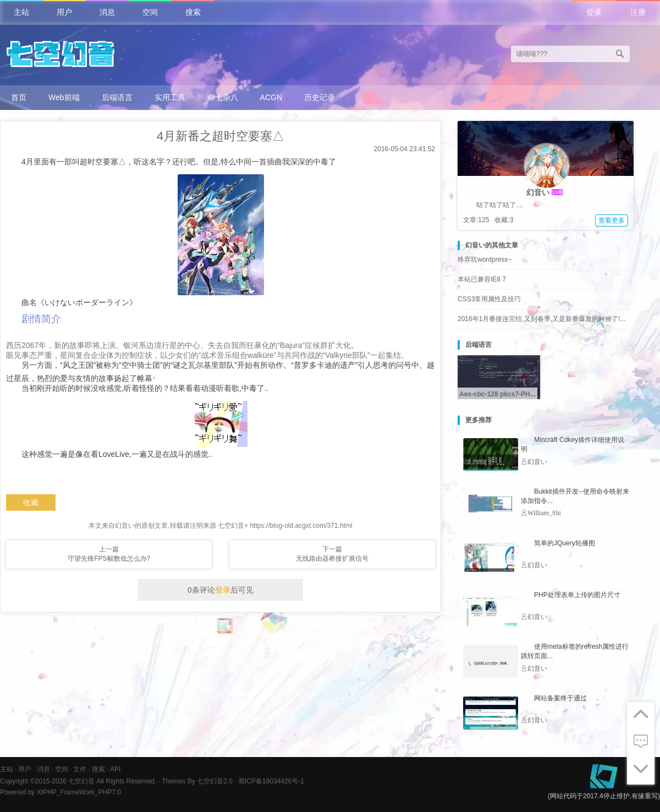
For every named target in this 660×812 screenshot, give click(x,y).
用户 (64, 12)
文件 (80, 769)
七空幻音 (81, 781)
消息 (107, 12)
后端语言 (117, 97)
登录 (594, 12)
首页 (19, 97)
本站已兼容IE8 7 (482, 279)
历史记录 (320, 97)
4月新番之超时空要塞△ (221, 136)
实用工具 (170, 97)
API (115, 769)
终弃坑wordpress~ (485, 259)
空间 (150, 12)
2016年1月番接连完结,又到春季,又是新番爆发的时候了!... (541, 319)
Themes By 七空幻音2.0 (197, 781)
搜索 (193, 12)
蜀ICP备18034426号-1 (271, 781)
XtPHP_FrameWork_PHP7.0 (79, 792)
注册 (638, 12)
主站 (21, 12)
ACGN (271, 97)
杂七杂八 (223, 97)
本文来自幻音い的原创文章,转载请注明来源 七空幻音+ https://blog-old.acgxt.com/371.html (220, 526)
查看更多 (612, 220)
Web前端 (64, 97)
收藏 (31, 502)
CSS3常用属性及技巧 (489, 299)
